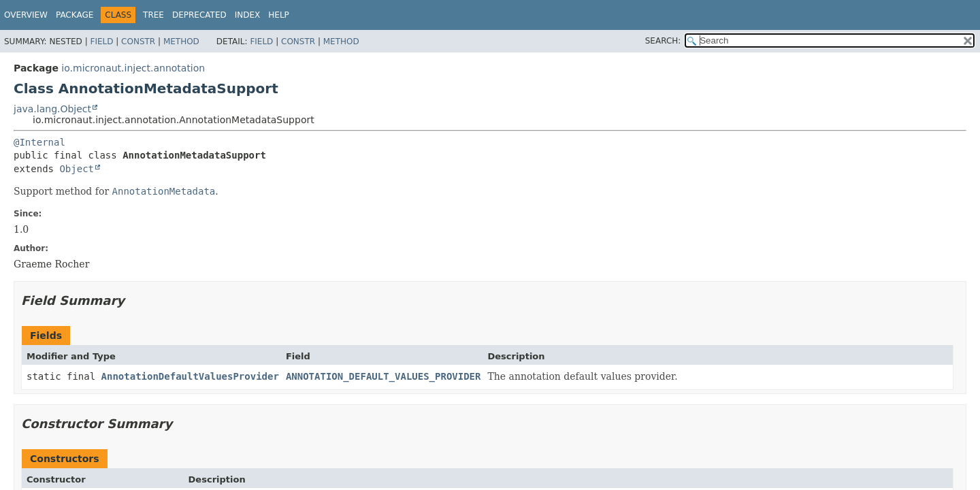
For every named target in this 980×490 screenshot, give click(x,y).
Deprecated (199, 15)
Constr (138, 42)
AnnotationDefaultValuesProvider (190, 376)
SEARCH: (663, 41)
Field (101, 42)
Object (77, 169)
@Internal (39, 142)
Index (248, 15)
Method (181, 42)
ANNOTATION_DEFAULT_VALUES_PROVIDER (383, 376)
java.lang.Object (52, 109)
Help (279, 15)
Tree (153, 15)
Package (75, 15)
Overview (26, 15)
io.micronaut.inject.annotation (133, 68)
